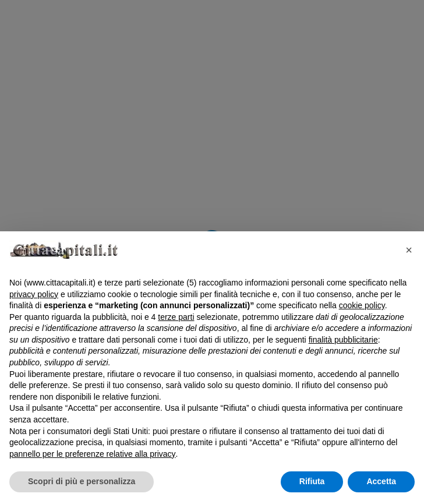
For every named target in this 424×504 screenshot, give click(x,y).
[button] (409, 250)
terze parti (176, 317)
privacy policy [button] (34, 294)
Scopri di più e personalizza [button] (82, 481)
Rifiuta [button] (312, 481)
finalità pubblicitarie (343, 340)
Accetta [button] (381, 481)
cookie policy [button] (362, 305)
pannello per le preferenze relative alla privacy (93, 454)
